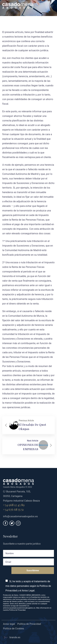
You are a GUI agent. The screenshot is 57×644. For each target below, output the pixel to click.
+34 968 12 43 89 (14, 505)
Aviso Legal (28, 591)
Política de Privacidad (17, 610)
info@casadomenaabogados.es (20, 516)
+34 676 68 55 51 (13, 509)
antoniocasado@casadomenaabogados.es (19, 608)
